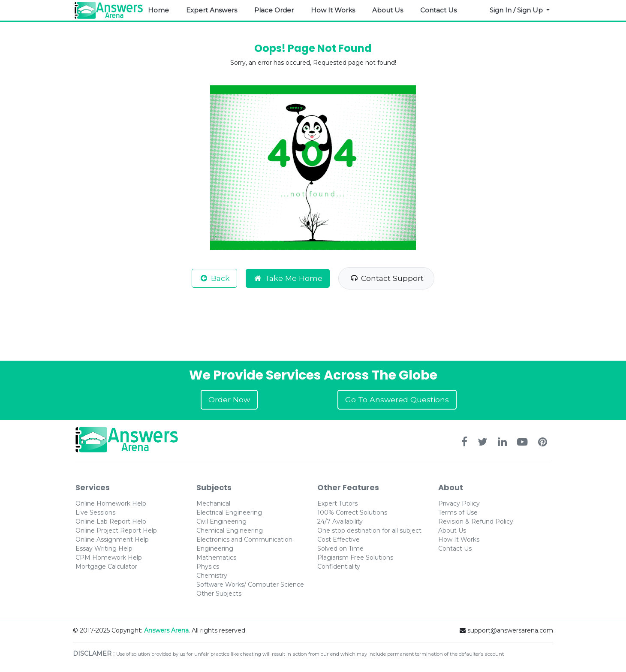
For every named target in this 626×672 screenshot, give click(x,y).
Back (214, 278)
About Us (388, 10)
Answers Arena (166, 630)
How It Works (333, 10)
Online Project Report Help (116, 530)
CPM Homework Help (109, 557)
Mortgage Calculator (106, 567)
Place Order (274, 10)
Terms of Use (458, 512)
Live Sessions (95, 512)
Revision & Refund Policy (476, 521)
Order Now (229, 399)
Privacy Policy (459, 503)
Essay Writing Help (104, 548)
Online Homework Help (111, 503)
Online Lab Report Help (111, 521)
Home (158, 10)
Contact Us (438, 10)
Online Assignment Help (112, 539)
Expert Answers (212, 10)
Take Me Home (288, 278)
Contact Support (386, 278)
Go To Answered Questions (397, 399)
